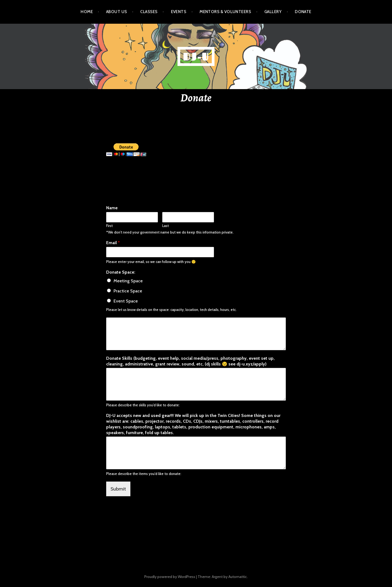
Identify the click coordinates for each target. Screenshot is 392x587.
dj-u (196, 56)
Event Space (126, 301)
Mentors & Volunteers (225, 12)
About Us (117, 12)
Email (113, 243)
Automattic (238, 577)
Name (112, 208)
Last (166, 226)
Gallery (273, 12)
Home (87, 12)
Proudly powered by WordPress (170, 577)
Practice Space (128, 291)
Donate (303, 12)
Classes (149, 12)
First (109, 226)
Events (179, 12)
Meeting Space (128, 281)
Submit (118, 489)
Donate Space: (121, 272)
